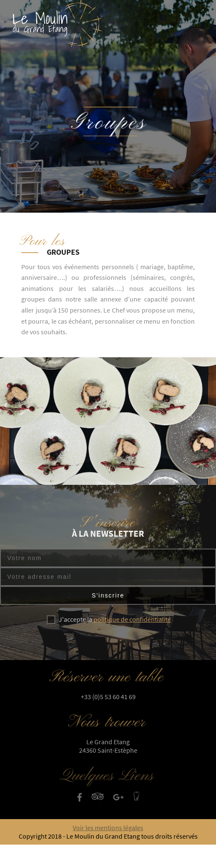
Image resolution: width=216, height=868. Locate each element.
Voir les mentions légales (108, 828)
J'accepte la (115, 619)
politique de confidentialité (132, 619)
